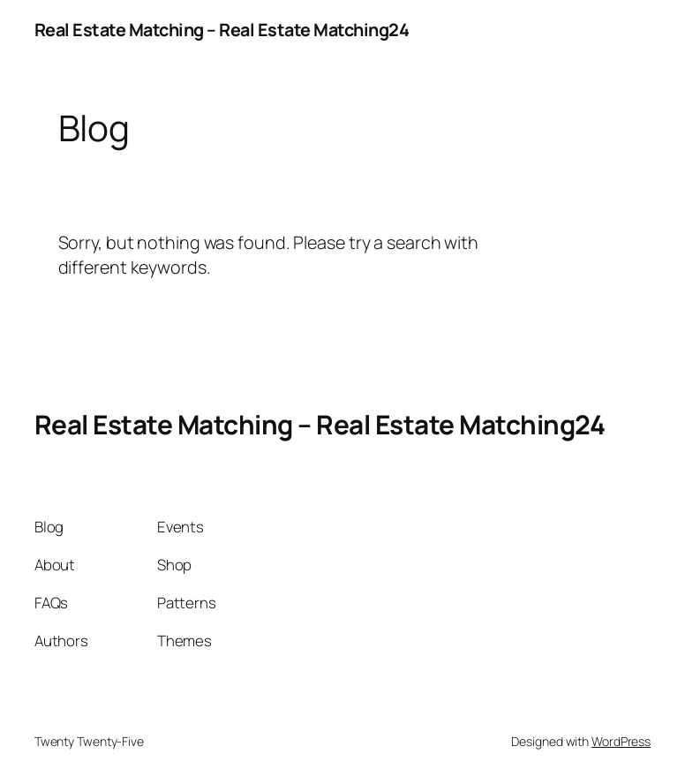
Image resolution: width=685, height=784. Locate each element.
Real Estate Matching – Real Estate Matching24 (222, 30)
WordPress (621, 741)
